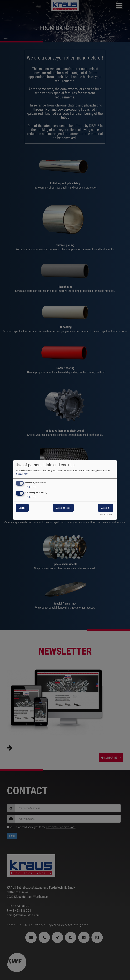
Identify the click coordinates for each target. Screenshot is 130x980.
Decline (22, 508)
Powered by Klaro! (107, 515)
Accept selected (63, 508)
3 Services (31, 487)
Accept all (106, 508)
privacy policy (22, 474)
